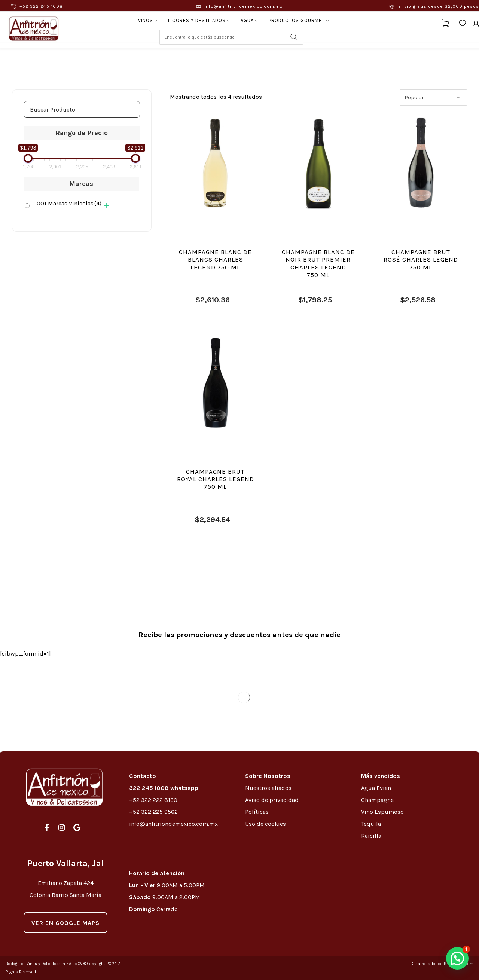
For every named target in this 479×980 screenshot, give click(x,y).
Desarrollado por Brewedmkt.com (442, 964)
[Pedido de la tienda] (433, 97)
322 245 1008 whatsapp (164, 788)
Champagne (377, 800)
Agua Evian (376, 788)
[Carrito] (445, 23)
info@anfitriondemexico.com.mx (173, 824)
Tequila (371, 824)
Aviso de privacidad (272, 800)
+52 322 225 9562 (153, 812)
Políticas (257, 812)
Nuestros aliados (269, 788)
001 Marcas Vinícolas (69, 203)
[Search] (294, 37)
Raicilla (371, 836)
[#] (47, 828)
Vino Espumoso (382, 812)
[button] (457, 958)
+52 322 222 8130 (153, 800)
